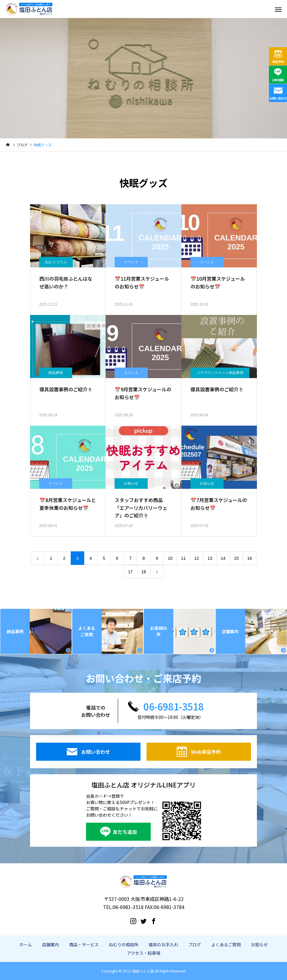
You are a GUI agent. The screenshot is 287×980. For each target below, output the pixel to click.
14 (223, 558)
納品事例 (56, 373)
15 (236, 558)
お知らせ (131, 483)
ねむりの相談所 (124, 945)
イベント (131, 262)
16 (250, 558)
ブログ (195, 945)
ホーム (26, 945)
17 (131, 572)
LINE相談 (278, 80)
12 (197, 558)
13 (210, 558)
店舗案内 (51, 945)
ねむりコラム (56, 262)
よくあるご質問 (226, 945)
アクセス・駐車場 (144, 953)
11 (184, 558)
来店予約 (278, 62)
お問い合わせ (278, 98)
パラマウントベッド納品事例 (220, 373)
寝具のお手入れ (163, 945)
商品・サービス (84, 945)
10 (170, 558)
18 (144, 572)
